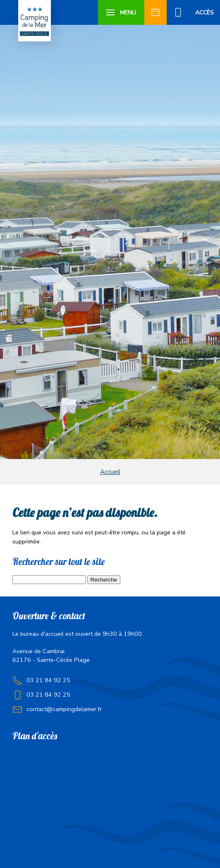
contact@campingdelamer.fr (64, 709)
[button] (121, 12)
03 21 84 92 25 (48, 680)
